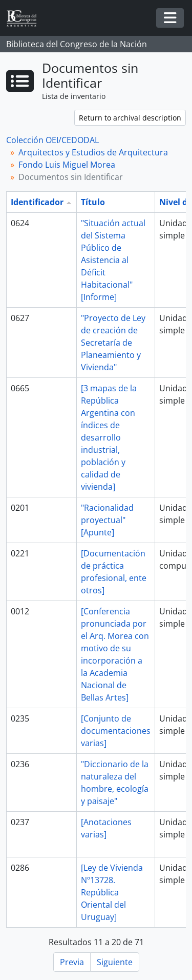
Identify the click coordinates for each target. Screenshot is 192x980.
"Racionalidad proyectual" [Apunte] (107, 520)
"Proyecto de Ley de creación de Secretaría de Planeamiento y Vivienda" (113, 343)
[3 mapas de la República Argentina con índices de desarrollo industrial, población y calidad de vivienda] (109, 437)
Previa (72, 962)
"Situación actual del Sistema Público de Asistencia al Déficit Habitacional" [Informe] (113, 260)
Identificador (37, 202)
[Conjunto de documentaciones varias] (116, 731)
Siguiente (115, 962)
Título (93, 202)
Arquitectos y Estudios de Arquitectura (93, 152)
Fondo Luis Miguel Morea (67, 165)
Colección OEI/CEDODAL (52, 140)
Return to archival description (130, 118)
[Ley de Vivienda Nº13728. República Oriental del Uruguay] (112, 892)
